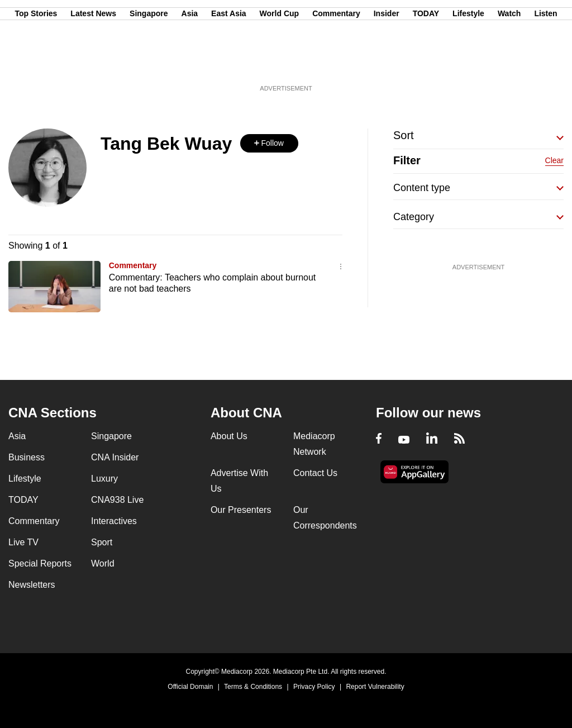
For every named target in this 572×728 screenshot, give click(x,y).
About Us (229, 436)
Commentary (336, 63)
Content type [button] (422, 188)
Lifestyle (468, 63)
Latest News (93, 63)
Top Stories (36, 63)
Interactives (114, 521)
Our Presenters (241, 510)
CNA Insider (115, 457)
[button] (269, 143)
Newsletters (32, 585)
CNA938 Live (117, 500)
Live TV (23, 542)
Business (27, 457)
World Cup (280, 63)
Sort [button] (404, 135)
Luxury (104, 479)
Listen (545, 63)
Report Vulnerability (375, 687)
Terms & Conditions (253, 687)
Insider (387, 63)
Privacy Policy (314, 687)
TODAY (426, 63)
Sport (102, 542)
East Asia (229, 63)
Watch (509, 63)
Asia (190, 63)
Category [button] (414, 217)
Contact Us (315, 473)
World (103, 563)
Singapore (149, 63)
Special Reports (40, 563)
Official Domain (190, 687)
